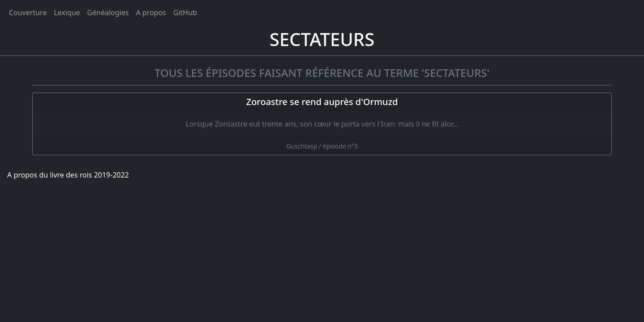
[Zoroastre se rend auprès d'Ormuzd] (322, 124)
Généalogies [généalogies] (108, 13)
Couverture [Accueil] (28, 13)
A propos (151, 13)
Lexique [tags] (67, 13)
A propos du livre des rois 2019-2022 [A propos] (68, 175)
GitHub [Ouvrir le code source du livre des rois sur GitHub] (185, 13)
